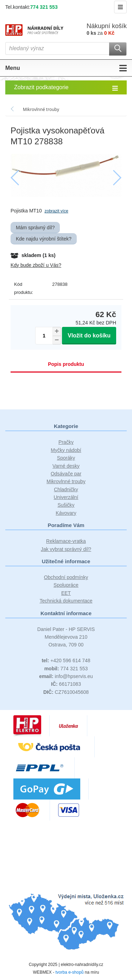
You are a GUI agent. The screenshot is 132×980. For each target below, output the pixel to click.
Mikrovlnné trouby (66, 481)
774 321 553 (44, 7)
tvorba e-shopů (69, 972)
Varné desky (66, 466)
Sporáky (66, 458)
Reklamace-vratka (66, 541)
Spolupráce (66, 585)
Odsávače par (66, 474)
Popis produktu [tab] (66, 364)
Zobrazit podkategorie (66, 88)
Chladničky (66, 489)
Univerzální (66, 497)
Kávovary (66, 513)
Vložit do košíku (89, 336)
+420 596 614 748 (66, 660)
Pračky (66, 442)
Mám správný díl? (35, 228)
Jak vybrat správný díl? (66, 549)
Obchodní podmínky (66, 577)
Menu (66, 68)
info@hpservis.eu (66, 676)
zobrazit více (56, 211)
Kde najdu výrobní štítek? (44, 239)
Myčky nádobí (66, 450)
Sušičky (66, 505)
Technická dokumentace (66, 601)
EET (66, 593)
